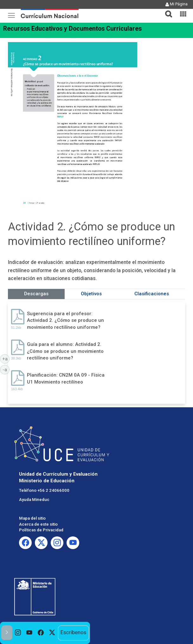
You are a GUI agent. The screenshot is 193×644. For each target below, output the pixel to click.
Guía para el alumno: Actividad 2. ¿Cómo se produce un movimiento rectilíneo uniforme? (65, 351)
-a (6, 369)
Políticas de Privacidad (41, 530)
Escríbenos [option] (73, 632)
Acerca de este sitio (38, 524)
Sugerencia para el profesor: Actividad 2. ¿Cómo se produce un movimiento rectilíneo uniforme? (65, 320)
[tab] (166, 10)
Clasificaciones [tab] (152, 294)
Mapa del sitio (32, 518)
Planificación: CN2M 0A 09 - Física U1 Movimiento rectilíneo (66, 378)
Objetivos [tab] (91, 294)
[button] (166, 10)
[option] (18, 633)
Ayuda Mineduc (34, 500)
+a (6, 359)
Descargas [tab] (36, 294)
